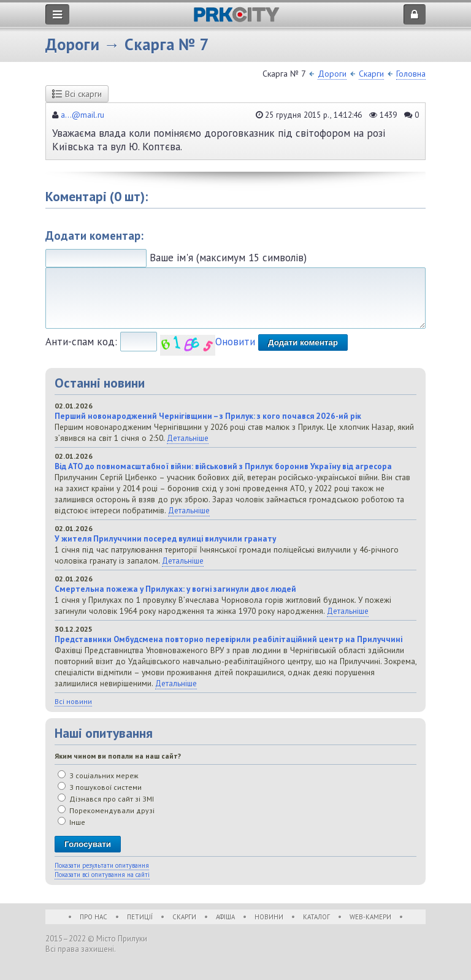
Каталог (316, 917)
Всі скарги (77, 94)
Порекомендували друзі (106, 810)
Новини (269, 917)
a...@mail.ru (82, 115)
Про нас (94, 917)
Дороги (332, 74)
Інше (71, 822)
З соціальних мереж (98, 775)
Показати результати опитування (102, 865)
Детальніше (188, 438)
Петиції (140, 917)
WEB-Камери (370, 917)
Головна (411, 74)
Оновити (235, 342)
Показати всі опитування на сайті (102, 875)
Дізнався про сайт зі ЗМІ (106, 799)
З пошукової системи (100, 787)
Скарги (371, 74)
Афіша (225, 917)
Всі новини (73, 701)
